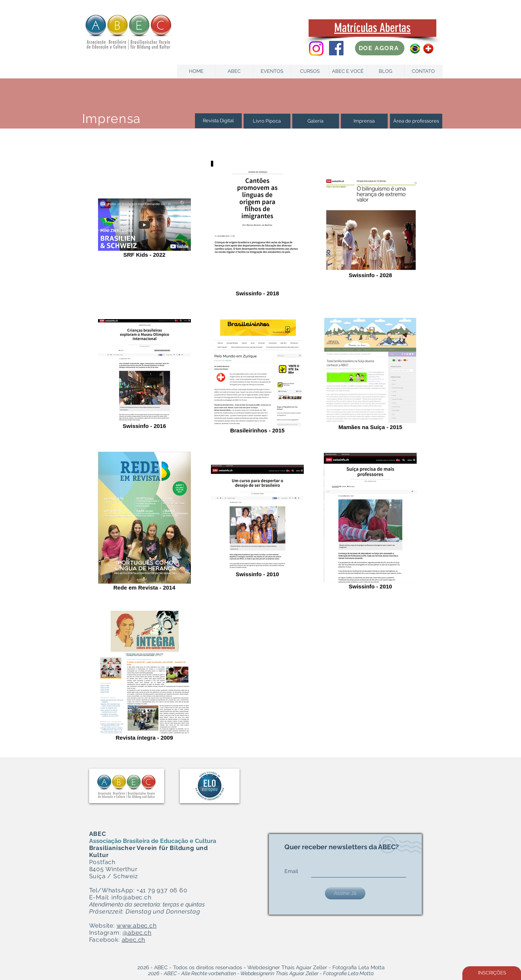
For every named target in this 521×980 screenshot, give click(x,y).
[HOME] (196, 71)
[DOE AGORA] (380, 48)
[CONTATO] (424, 71)
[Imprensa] (364, 121)
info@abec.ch (131, 897)
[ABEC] (234, 71)
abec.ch (134, 940)
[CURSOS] (310, 71)
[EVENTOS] (272, 71)
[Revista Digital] (218, 121)
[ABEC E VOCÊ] (348, 71)
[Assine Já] (345, 893)
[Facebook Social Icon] (336, 48)
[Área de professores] (416, 121)
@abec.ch (137, 933)
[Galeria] (316, 121)
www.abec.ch (137, 926)
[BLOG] (386, 71)
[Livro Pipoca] (267, 121)
